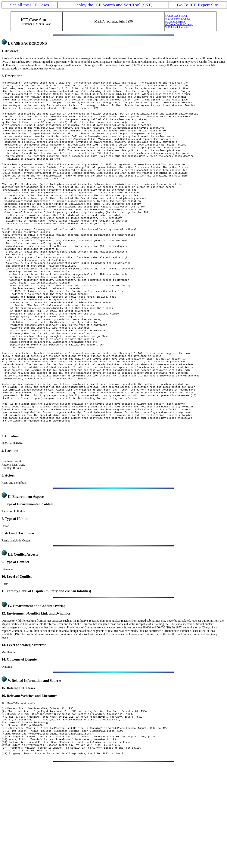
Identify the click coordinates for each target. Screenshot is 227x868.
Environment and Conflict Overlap (39, 676)
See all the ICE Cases (30, 5)
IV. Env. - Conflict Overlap (179, 24)
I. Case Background (176, 16)
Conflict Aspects (26, 624)
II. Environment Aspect (178, 19)
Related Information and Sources (37, 750)
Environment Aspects (28, 566)
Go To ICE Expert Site (197, 5)
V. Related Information (177, 27)
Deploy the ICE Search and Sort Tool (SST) (113, 5)
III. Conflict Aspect (175, 21)
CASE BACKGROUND (29, 43)
